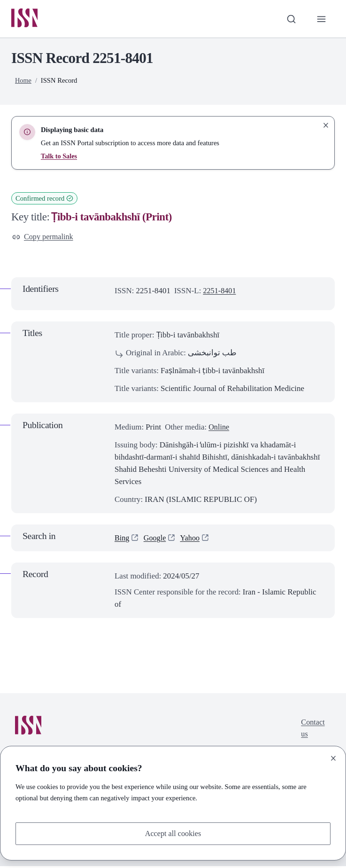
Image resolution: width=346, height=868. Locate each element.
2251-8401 (220, 293)
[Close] (333, 758)
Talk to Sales (59, 157)
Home (23, 81)
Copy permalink (44, 238)
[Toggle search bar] (290, 19)
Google (156, 539)
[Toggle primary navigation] (321, 19)
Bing (122, 539)
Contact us (312, 730)
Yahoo (192, 539)
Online (219, 428)
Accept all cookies (173, 833)
